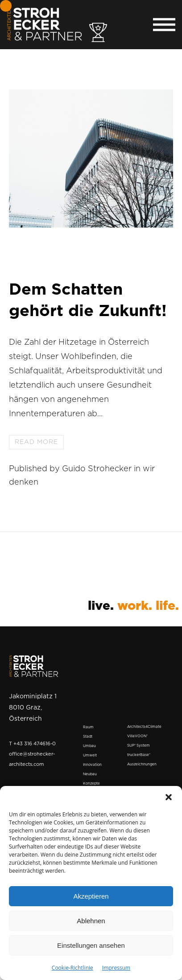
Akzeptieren (91, 896)
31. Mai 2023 (43, 267)
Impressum (116, 968)
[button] (169, 797)
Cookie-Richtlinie (72, 968)
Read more (36, 442)
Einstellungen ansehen (91, 945)
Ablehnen (91, 921)
